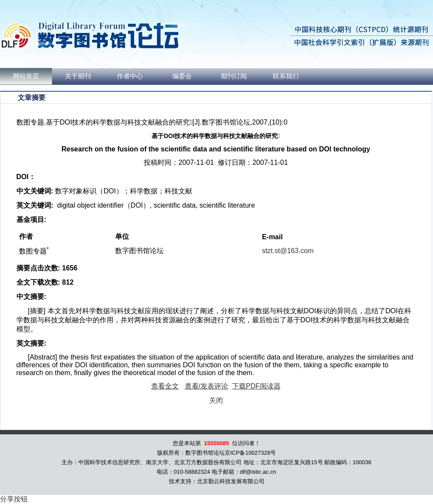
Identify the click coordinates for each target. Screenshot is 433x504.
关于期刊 (78, 76)
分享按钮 (14, 499)
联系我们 (286, 76)
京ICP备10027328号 (250, 453)
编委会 (182, 76)
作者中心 (130, 76)
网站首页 (26, 76)
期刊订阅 (234, 76)
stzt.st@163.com (288, 251)
